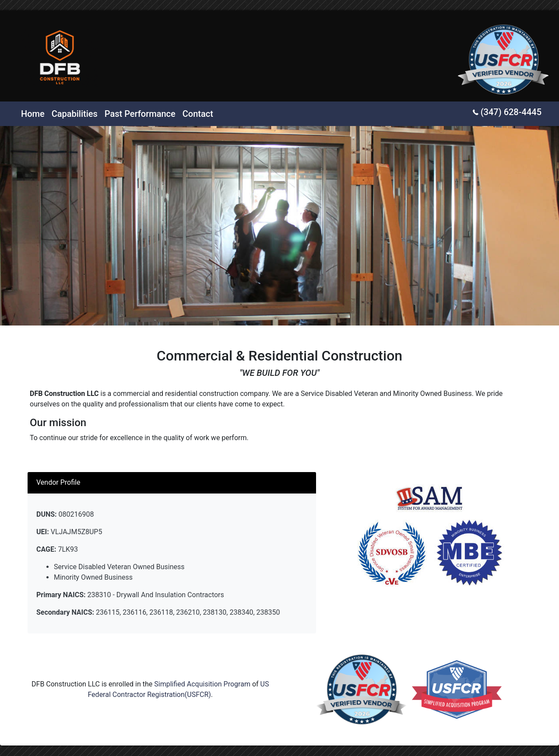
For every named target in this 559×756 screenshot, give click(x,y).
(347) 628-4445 (507, 112)
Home (33, 114)
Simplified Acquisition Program (202, 684)
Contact (198, 114)
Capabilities (75, 114)
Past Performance (140, 114)
